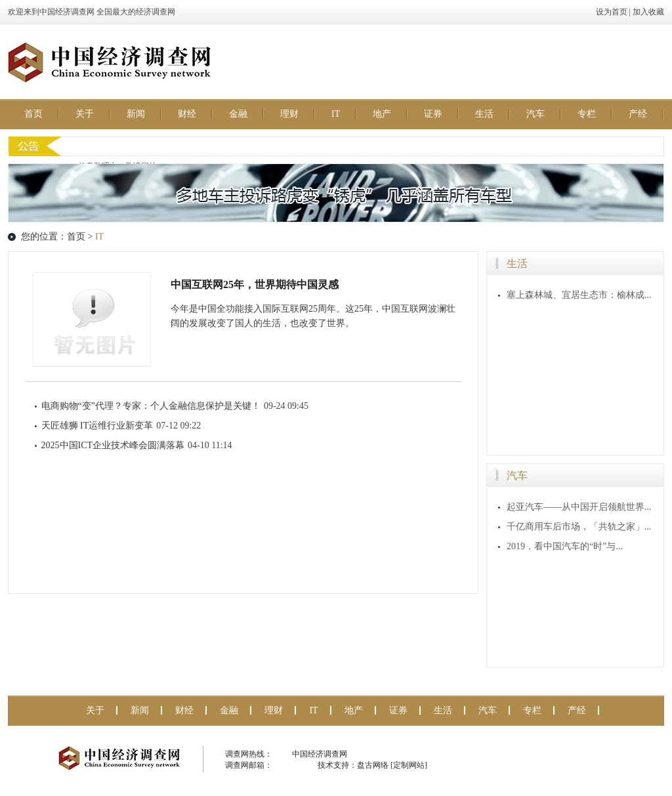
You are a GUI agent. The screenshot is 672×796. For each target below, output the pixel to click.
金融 (238, 114)
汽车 (535, 114)
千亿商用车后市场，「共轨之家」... (579, 527)
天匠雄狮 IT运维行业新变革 (97, 426)
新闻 (136, 114)
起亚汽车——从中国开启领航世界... (579, 507)
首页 (33, 114)
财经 (187, 114)
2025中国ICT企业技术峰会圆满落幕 (113, 445)
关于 (85, 114)
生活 (484, 114)
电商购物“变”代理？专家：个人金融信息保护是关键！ (151, 406)
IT (336, 114)
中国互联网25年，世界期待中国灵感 (255, 284)
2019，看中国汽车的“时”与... (565, 546)
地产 (382, 114)
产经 (638, 114)
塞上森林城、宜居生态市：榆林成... (579, 295)
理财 (289, 114)
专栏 (587, 114)
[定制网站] (409, 765)
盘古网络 (373, 765)
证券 (433, 114)
